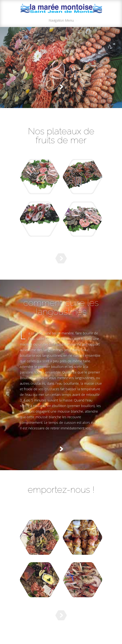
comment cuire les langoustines (61, 307)
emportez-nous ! (61, 490)
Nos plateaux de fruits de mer (61, 136)
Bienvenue (61, 50)
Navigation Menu (61, 20)
